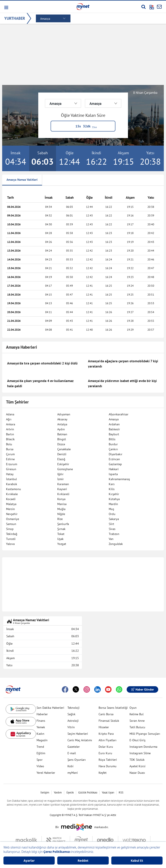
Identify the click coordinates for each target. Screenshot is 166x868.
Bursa (10, 449)
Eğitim (41, 753)
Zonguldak (116, 544)
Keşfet (103, 773)
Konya (61, 499)
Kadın (40, 734)
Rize (60, 519)
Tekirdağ (12, 534)
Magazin (42, 740)
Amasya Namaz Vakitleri (22, 180)
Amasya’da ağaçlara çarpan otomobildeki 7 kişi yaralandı (123, 364)
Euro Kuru (105, 753)
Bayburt (114, 434)
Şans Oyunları (77, 760)
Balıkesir (114, 429)
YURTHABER (15, 18)
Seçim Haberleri (78, 734)
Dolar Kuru (106, 747)
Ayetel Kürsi (137, 766)
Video (40, 766)
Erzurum (12, 464)
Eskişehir (63, 464)
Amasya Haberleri (22, 347)
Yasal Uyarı (108, 792)
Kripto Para (106, 734)
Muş (111, 509)
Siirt (111, 524)
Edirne (10, 459)
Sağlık (71, 714)
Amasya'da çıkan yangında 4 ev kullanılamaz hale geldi (40, 383)
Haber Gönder (142, 689)
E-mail (72, 753)
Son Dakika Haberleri (50, 708)
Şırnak (61, 529)
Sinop (10, 529)
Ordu (112, 514)
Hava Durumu (108, 766)
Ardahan (114, 424)
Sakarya (114, 519)
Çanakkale (64, 449)
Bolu (9, 444)
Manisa (62, 504)
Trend (40, 747)
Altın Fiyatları (108, 740)
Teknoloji (73, 708)
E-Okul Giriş (137, 740)
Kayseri (62, 489)
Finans (41, 721)
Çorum (10, 454)
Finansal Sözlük (109, 721)
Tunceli (11, 539)
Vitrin (71, 727)
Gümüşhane (65, 469)
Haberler (42, 714)
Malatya (11, 504)
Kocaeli (11, 499)
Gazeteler (74, 747)
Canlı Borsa (106, 714)
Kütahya (114, 499)
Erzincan (114, 459)
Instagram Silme (140, 753)
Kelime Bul (136, 714)
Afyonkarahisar (119, 414)
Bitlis (112, 439)
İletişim (45, 792)
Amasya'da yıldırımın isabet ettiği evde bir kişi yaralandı (122, 383)
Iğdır (60, 474)
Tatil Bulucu (137, 727)
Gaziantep (115, 464)
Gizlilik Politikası (88, 792)
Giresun (11, 469)
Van (111, 539)
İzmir (61, 479)
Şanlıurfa (63, 524)
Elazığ (61, 459)
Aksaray (62, 419)
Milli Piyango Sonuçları (145, 734)
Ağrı (9, 419)
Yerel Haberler (46, 773)
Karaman (63, 484)
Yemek (41, 727)
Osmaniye (13, 519)
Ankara (11, 424)
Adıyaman (64, 414)
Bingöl (62, 439)
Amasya (114, 419)
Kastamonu (14, 489)
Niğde (61, 514)
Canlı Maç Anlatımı (80, 740)
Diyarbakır (116, 454)
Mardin (113, 504)
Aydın (61, 429)
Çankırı (113, 449)
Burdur (113, 444)
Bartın (10, 434)
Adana (10, 414)
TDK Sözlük (137, 760)
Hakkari (114, 469)
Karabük (12, 484)
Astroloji (73, 721)
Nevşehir (12, 514)
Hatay (10, 474)
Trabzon (114, 534)
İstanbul (11, 479)
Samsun (11, 524)
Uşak (60, 539)
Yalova (10, 544)
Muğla (61, 509)
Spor (40, 760)
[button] (6, 7)
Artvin (10, 429)
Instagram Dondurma (143, 747)
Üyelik (70, 792)
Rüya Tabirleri (108, 760)
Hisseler (104, 727)
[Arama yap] (143, 7)
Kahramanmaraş (119, 479)
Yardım (58, 792)
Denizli (62, 454)
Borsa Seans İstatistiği (113, 708)
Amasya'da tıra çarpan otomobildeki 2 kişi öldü (42, 363)
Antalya (62, 424)
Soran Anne (137, 721)
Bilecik (10, 439)
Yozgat (62, 544)
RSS (121, 792)
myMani (73, 773)
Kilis (112, 489)
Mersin (10, 509)
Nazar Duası (137, 773)
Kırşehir (114, 494)
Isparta (113, 474)
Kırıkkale (12, 494)
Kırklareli (63, 494)
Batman (62, 434)
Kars (112, 484)
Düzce (61, 444)
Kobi (70, 766)
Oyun (133, 708)
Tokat (61, 534)
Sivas (112, 529)
